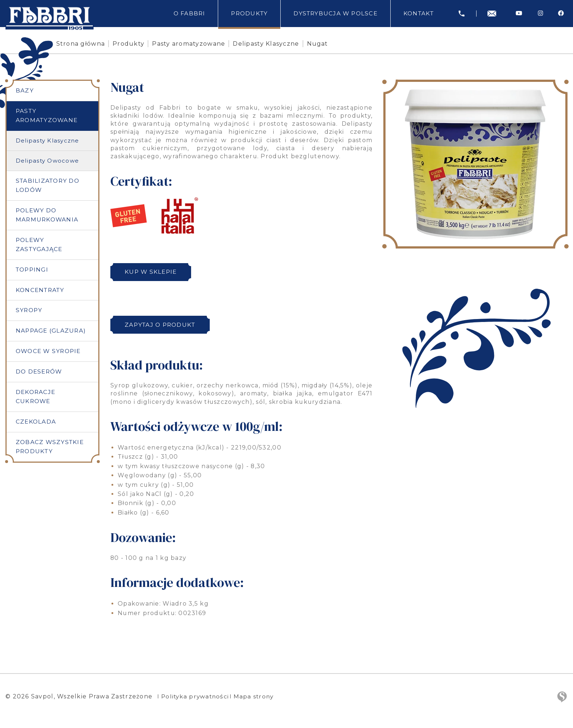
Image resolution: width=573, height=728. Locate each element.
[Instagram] (540, 13)
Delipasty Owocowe (48, 161)
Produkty (145, 44)
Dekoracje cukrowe (36, 399)
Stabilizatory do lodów (49, 186)
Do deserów (40, 374)
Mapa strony (258, 696)
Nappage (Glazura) (52, 333)
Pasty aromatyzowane (205, 44)
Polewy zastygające (40, 246)
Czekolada (36, 425)
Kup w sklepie (153, 272)
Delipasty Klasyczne (282, 44)
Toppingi (33, 271)
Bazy (25, 91)
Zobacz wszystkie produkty (51, 450)
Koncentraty (41, 292)
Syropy (30, 313)
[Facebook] (561, 13)
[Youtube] (519, 13)
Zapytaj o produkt (163, 325)
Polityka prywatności (196, 696)
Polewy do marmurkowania (48, 216)
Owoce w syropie (50, 354)
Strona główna (96, 44)
